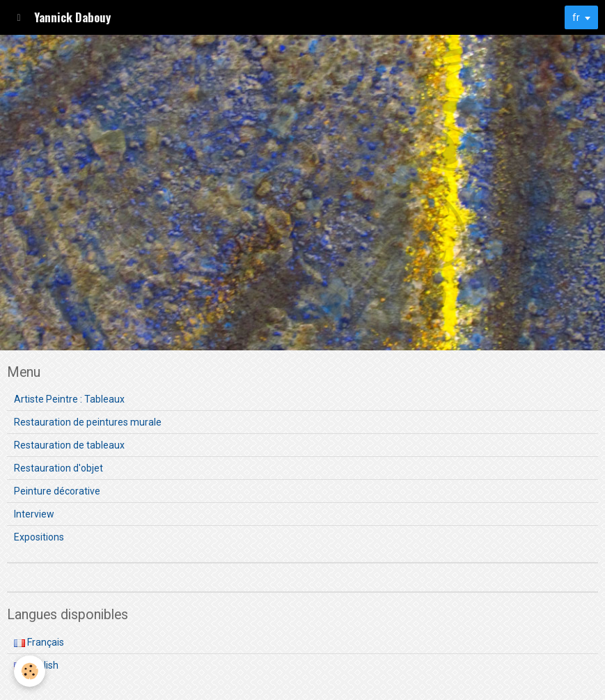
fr (576, 17)
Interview (34, 514)
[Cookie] (30, 671)
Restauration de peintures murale (88, 422)
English (36, 665)
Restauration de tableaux (69, 445)
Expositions (39, 537)
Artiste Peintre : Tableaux (69, 399)
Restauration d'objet (58, 468)
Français (39, 642)
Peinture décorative (57, 491)
